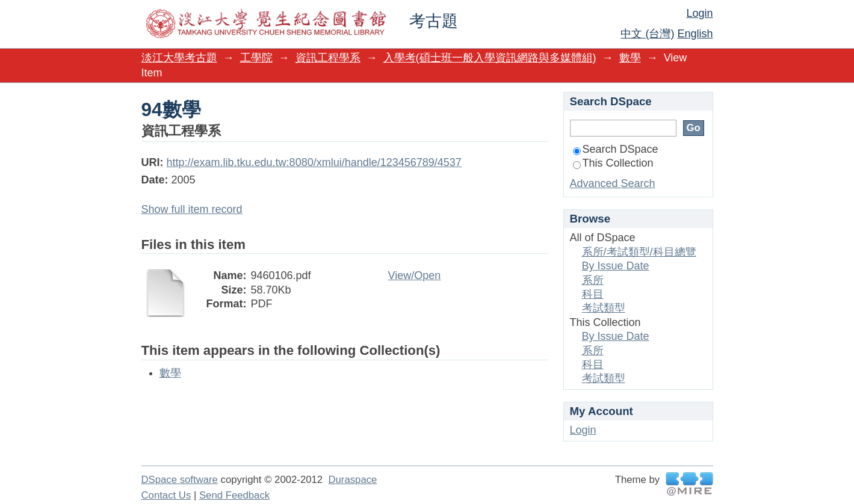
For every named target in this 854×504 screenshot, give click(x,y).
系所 (593, 280)
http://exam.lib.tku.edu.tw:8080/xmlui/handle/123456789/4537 (314, 162)
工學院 (256, 58)
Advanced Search (613, 183)
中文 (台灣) (647, 34)
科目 (593, 294)
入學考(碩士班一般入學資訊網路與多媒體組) (490, 58)
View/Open (415, 275)
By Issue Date (616, 266)
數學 (630, 58)
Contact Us (166, 495)
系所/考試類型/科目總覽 (639, 252)
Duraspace (352, 480)
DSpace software (180, 480)
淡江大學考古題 (179, 58)
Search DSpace (616, 149)
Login (699, 13)
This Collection (613, 163)
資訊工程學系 (328, 58)
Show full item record (192, 209)
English (695, 34)
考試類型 (604, 308)
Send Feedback (234, 495)
